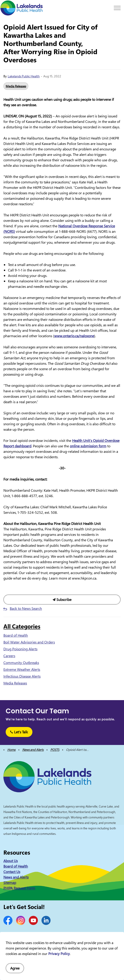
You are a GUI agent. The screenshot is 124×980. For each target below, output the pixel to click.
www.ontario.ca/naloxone (74, 336)
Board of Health (16, 635)
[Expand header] (117, 8)
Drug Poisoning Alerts (20, 649)
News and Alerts (16, 877)
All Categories (22, 626)
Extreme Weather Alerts (22, 669)
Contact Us (12, 872)
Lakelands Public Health (24, 76)
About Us (11, 861)
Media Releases (16, 86)
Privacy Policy (59, 954)
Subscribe (62, 600)
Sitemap (10, 883)
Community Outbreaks (21, 663)
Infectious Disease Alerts (22, 676)
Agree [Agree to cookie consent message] (15, 968)
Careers (9, 656)
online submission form (88, 446)
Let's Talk (19, 732)
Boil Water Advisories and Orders (29, 642)
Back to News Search (26, 608)
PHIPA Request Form (19, 888)
